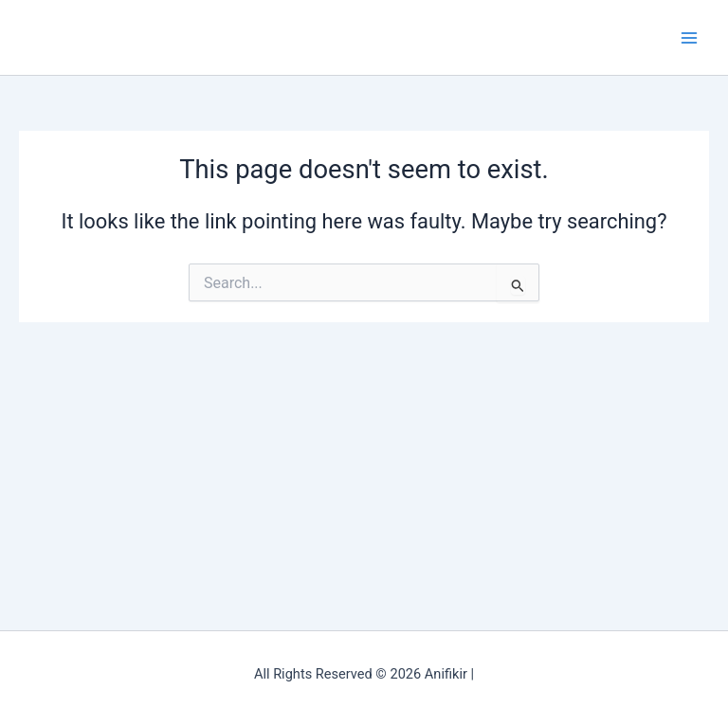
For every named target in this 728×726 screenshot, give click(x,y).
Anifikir (55, 37)
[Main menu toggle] (689, 38)
